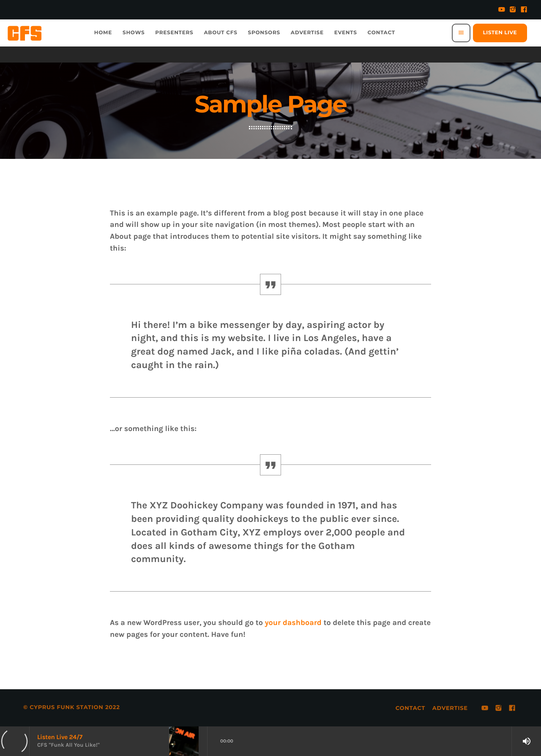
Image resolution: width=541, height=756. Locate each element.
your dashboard (293, 622)
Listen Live (500, 33)
